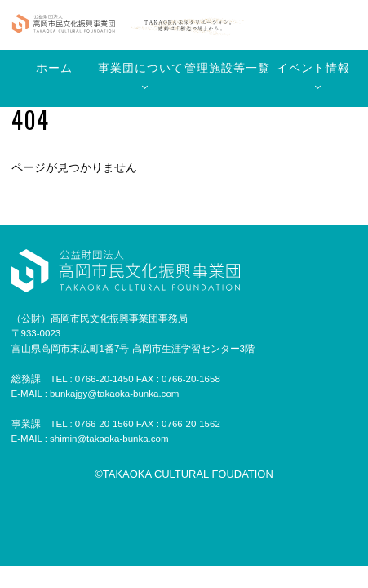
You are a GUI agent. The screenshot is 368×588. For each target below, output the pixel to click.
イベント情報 (313, 68)
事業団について (141, 68)
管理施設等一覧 (227, 68)
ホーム (54, 68)
